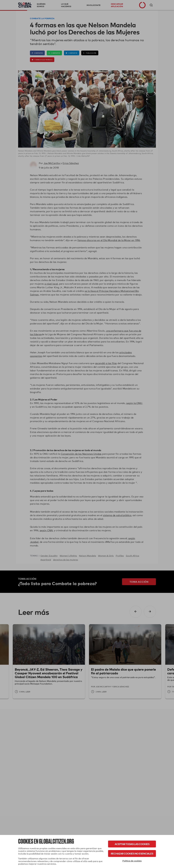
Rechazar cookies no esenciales (132, 853)
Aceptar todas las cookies (132, 844)
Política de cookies (132, 861)
